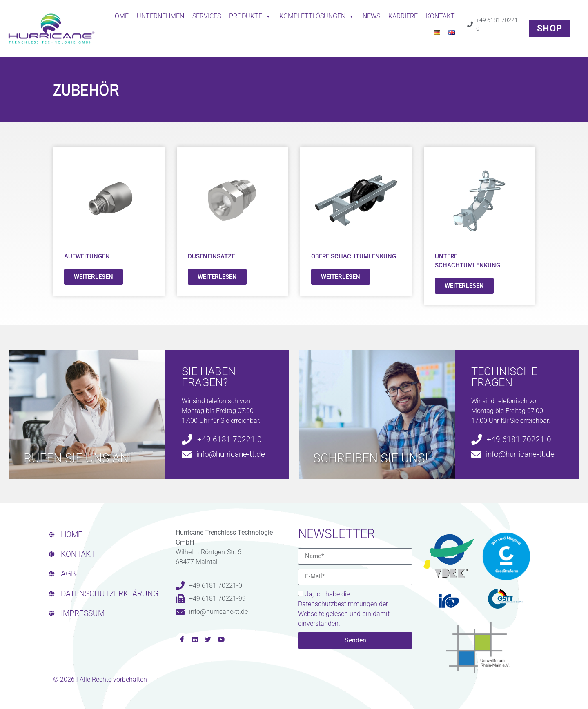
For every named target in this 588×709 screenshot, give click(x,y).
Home (119, 16)
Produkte (250, 16)
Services (207, 16)
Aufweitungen (87, 256)
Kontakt (440, 16)
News (371, 16)
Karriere (403, 16)
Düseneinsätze (211, 256)
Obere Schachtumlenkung (354, 256)
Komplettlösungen (317, 16)
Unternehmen (160, 16)
